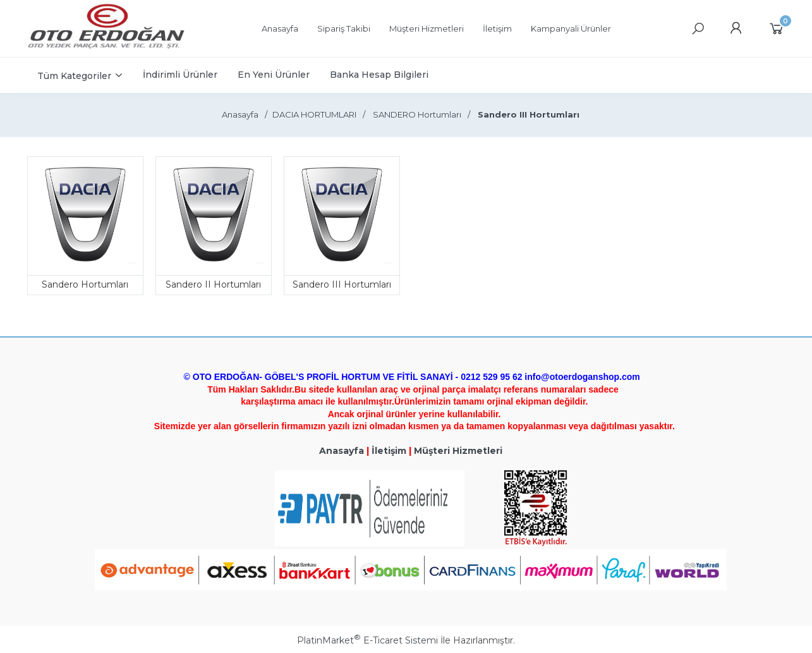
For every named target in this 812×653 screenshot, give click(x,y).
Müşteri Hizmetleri (458, 451)
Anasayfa (342, 451)
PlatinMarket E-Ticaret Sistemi (367, 640)
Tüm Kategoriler (74, 76)
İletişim (389, 451)
